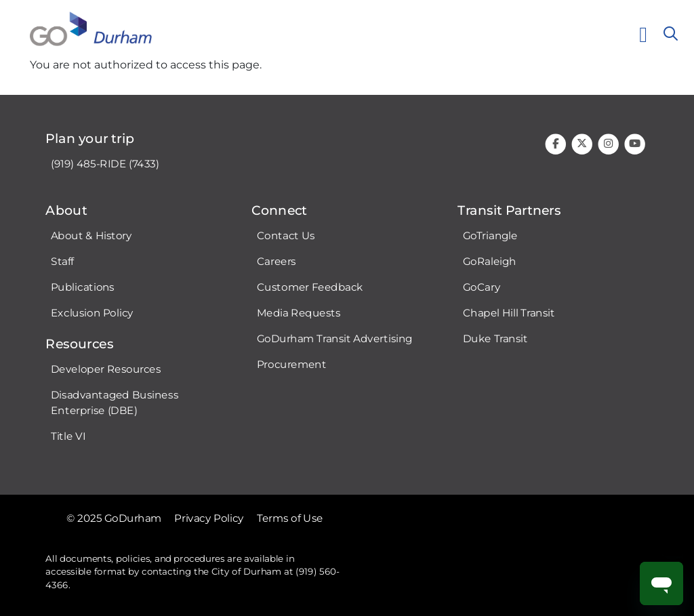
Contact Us (286, 236)
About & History (91, 236)
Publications (83, 287)
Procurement (292, 365)
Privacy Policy (209, 518)
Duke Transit (495, 339)
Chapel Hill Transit (509, 313)
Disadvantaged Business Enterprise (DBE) (115, 403)
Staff (62, 262)
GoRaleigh (490, 262)
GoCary (482, 287)
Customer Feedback (310, 287)
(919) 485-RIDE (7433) (105, 164)
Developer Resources (106, 369)
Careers (277, 262)
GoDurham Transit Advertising (335, 339)
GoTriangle (490, 236)
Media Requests (299, 313)
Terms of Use (290, 518)
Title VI (68, 436)
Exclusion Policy (92, 313)
